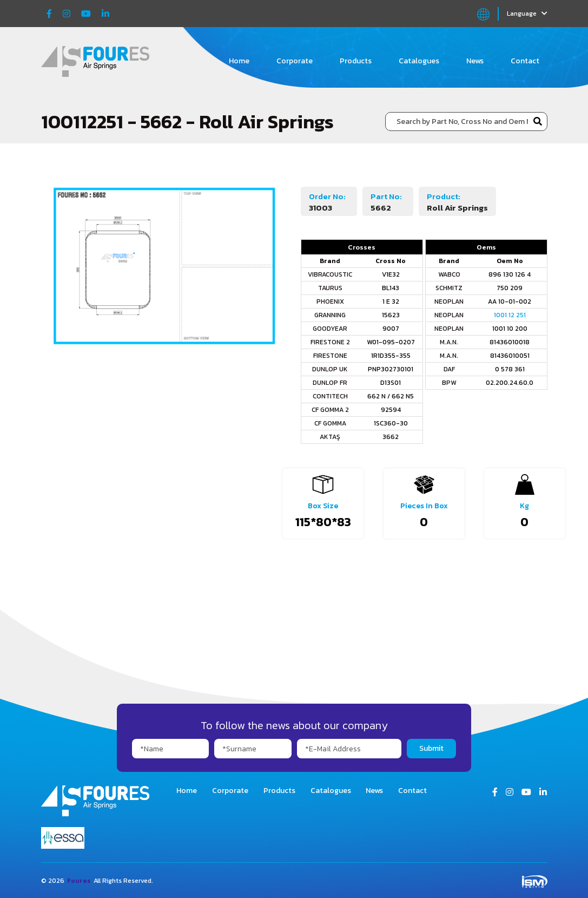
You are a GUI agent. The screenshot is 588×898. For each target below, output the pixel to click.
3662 (391, 437)
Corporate (295, 61)
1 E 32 (391, 301)
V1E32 (391, 274)
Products (356, 61)
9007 (391, 329)
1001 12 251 (510, 315)
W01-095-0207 (391, 342)
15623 (391, 315)
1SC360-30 (391, 423)
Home (239, 61)
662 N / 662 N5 (391, 396)
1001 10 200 (510, 329)
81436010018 (510, 342)
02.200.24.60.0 (510, 383)
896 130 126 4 (510, 274)
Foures (79, 881)
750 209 (510, 288)
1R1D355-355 (391, 356)
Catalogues (419, 61)
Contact (525, 61)
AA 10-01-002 (510, 301)
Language (527, 14)
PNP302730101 (391, 369)
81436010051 (510, 356)
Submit (431, 748)
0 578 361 (510, 369)
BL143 (391, 288)
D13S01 (391, 383)
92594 (391, 410)
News (475, 61)
